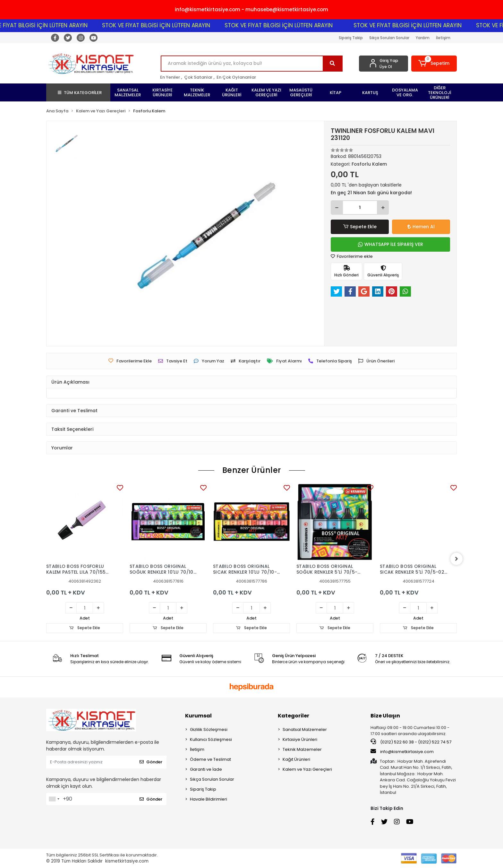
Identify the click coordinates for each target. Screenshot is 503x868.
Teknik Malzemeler (302, 749)
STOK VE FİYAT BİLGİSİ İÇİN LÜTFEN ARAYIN (56, 25)
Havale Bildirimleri (209, 799)
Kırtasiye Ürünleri (300, 739)
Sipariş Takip (351, 38)
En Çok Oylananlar (236, 77)
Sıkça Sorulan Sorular (389, 38)
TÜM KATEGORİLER (80, 93)
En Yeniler (170, 77)
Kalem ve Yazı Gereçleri (307, 769)
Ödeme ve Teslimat (210, 759)
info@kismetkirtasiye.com (402, 752)
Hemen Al (421, 227)
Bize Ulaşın (385, 716)
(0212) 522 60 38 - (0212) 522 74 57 (411, 742)
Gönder (151, 762)
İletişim (443, 38)
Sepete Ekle (360, 227)
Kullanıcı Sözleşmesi (211, 739)
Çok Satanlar (198, 77)
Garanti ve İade (206, 769)
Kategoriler (294, 716)
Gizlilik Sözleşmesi (209, 729)
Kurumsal (198, 716)
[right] (457, 559)
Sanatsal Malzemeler (305, 729)
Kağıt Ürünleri (296, 759)
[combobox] (54, 799)
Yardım (423, 38)
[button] (434, 64)
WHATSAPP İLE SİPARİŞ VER (391, 244)
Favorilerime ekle (352, 256)
